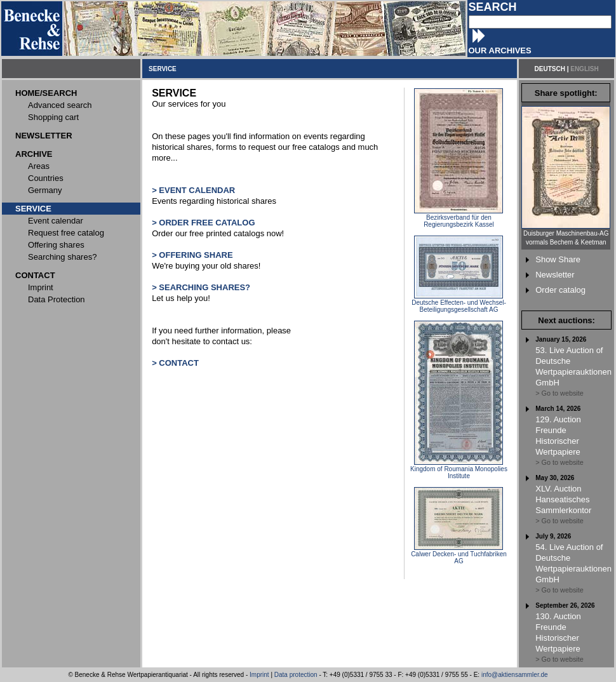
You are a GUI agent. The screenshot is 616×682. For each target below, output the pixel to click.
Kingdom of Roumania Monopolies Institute (459, 470)
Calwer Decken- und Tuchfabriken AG (459, 555)
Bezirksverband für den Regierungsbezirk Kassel (459, 218)
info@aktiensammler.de (515, 675)
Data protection (296, 675)
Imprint (259, 675)
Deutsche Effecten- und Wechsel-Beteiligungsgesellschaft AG (459, 303)
